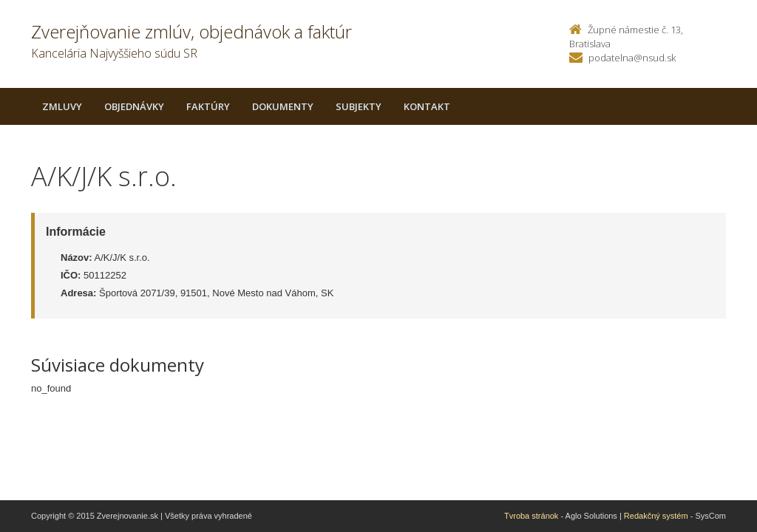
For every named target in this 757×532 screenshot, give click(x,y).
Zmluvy (62, 106)
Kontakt (427, 106)
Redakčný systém (656, 516)
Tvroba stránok (531, 516)
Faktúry (208, 106)
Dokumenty (283, 106)
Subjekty (359, 106)
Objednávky (134, 106)
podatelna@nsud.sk (632, 58)
